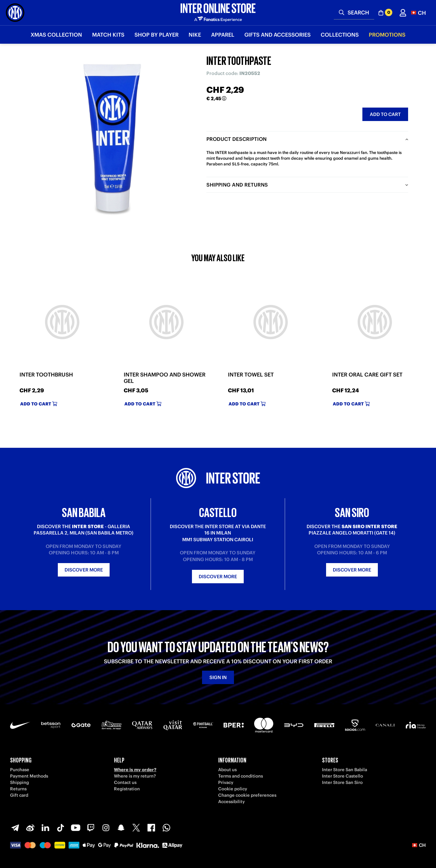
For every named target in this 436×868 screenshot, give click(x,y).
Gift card (19, 795)
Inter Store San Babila (345, 770)
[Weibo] (30, 828)
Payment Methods (29, 776)
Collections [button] (340, 35)
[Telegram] (15, 828)
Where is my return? (135, 776)
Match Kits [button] (108, 35)
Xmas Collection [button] (56, 35)
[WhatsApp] (166, 828)
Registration (127, 789)
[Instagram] (106, 828)
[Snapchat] (121, 828)
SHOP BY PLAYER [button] (156, 35)
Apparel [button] (223, 35)
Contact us (125, 782)
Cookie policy (233, 789)
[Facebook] (151, 828)
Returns (18, 789)
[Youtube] (76, 828)
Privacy (226, 782)
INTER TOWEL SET (251, 375)
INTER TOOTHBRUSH (46, 375)
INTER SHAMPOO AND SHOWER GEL (165, 378)
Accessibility (231, 802)
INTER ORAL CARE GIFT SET (367, 375)
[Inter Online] (15, 13)
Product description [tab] (236, 139)
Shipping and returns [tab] (237, 185)
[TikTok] (61, 828)
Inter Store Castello (343, 776)
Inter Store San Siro (342, 782)
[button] (419, 13)
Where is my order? (135, 770)
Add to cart (385, 114)
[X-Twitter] (136, 828)
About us (227, 770)
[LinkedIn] (45, 828)
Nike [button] (195, 35)
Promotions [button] (387, 35)
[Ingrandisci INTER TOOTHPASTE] (112, 138)
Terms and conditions (241, 776)
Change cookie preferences (247, 795)
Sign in (218, 677)
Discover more (84, 570)
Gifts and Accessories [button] (278, 35)
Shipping (19, 782)
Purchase (20, 770)
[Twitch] (91, 828)
